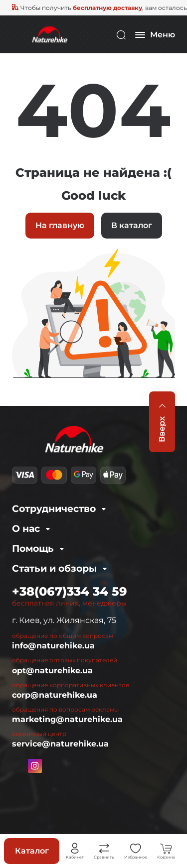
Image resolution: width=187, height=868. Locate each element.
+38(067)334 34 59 (70, 591)
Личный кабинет (75, 849)
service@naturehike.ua (60, 744)
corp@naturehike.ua (55, 695)
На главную (60, 225)
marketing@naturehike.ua (67, 719)
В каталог (132, 225)
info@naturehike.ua (53, 646)
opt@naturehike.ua (52, 671)
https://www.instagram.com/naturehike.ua (35, 766)
